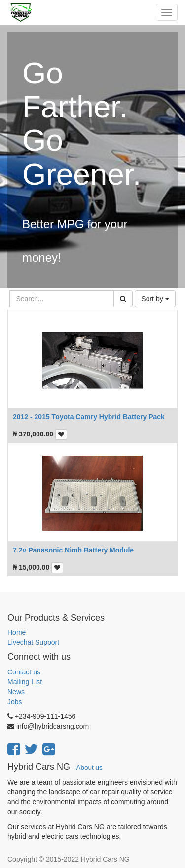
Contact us (24, 672)
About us (90, 768)
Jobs (15, 702)
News (16, 692)
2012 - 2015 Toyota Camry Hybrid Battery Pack (89, 417)
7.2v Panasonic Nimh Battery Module (73, 550)
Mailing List (25, 682)
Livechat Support (33, 642)
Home (17, 632)
